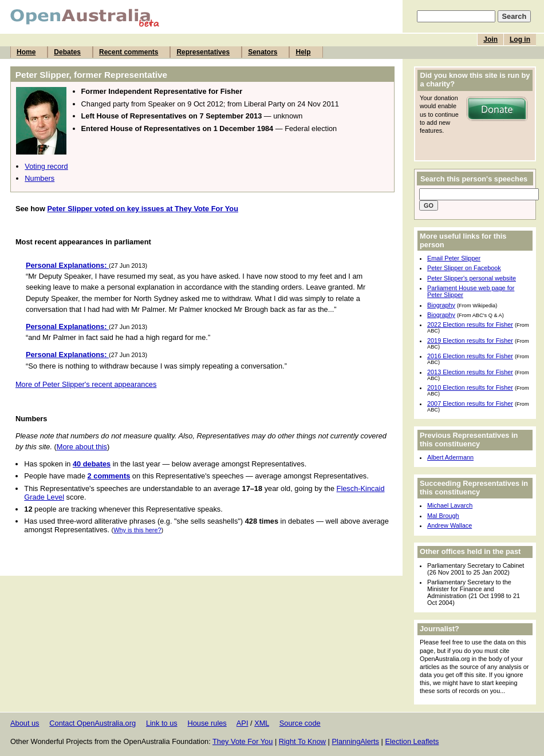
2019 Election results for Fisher (470, 341)
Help (303, 52)
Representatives (203, 52)
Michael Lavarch (450, 505)
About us (25, 723)
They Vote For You (243, 741)
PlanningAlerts (356, 741)
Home (26, 52)
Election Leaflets (412, 741)
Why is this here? (137, 530)
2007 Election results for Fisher (470, 403)
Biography (441, 305)
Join (490, 39)
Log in (520, 39)
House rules (207, 723)
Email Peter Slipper (454, 258)
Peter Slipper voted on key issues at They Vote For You (143, 209)
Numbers (40, 178)
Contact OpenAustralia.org (92, 723)
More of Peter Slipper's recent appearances (86, 384)
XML (262, 723)
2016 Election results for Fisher (470, 356)
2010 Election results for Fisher (470, 387)
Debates (67, 52)
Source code (300, 723)
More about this (82, 447)
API (243, 723)
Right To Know (302, 741)
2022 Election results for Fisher (470, 324)
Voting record (46, 166)
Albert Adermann (450, 457)
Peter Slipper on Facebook (464, 268)
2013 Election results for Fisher (470, 372)
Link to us (162, 723)
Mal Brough (443, 516)
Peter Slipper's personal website (472, 278)
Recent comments (129, 52)
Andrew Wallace (450, 525)
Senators (263, 52)
